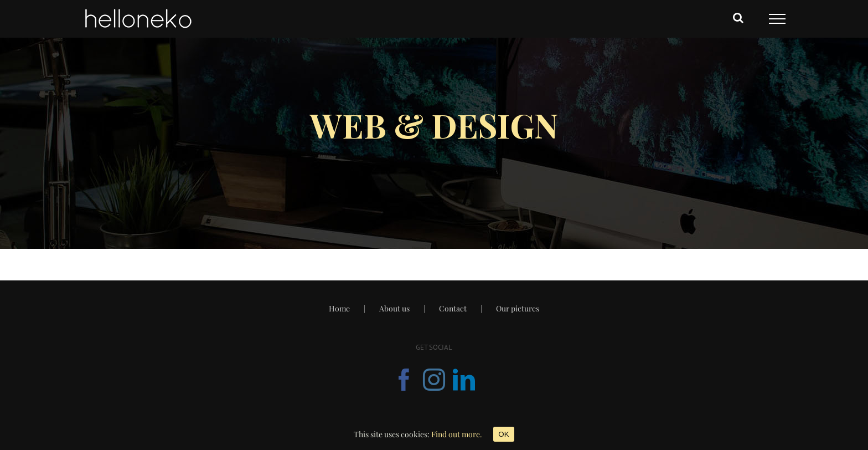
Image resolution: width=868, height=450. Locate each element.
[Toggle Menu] (777, 19)
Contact (453, 308)
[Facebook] (404, 380)
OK (503, 434)
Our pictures (518, 308)
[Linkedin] (464, 380)
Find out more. (457, 434)
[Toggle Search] (738, 18)
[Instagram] (434, 380)
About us (394, 308)
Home (339, 308)
